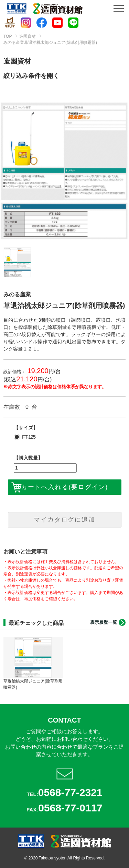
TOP (8, 36)
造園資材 (28, 36)
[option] (64, 171)
